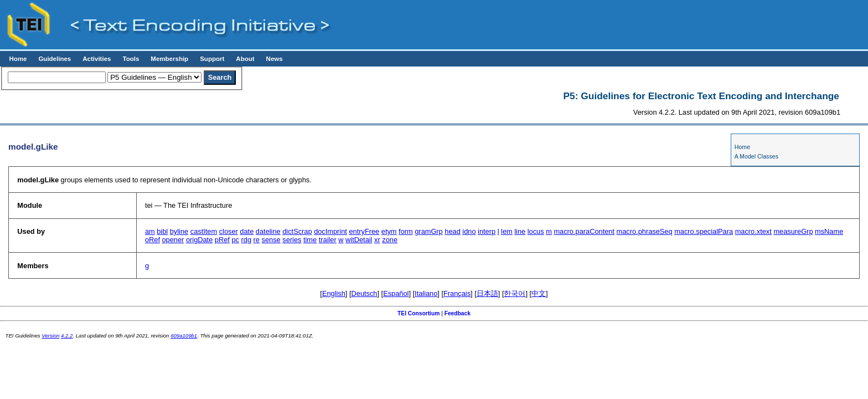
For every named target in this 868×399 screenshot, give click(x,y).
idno (469, 231)
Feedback (458, 313)
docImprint (330, 231)
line (520, 231)
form (406, 231)
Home (18, 59)
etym (389, 231)
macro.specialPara (704, 231)
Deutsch (365, 293)
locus (536, 231)
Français (457, 293)
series (292, 240)
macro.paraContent (584, 231)
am (150, 231)
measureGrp (793, 231)
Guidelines (55, 59)
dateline (268, 231)
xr (377, 240)
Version (50, 336)
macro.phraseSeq (645, 231)
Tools (131, 59)
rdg (247, 240)
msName (829, 231)
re (257, 240)
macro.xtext (753, 231)
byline (179, 231)
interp (487, 231)
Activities (97, 59)
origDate (199, 240)
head (452, 231)
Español (396, 293)
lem (507, 231)
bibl (162, 231)
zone (390, 240)
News (275, 59)
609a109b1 (184, 336)
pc (235, 240)
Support (212, 59)
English (334, 293)
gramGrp (429, 231)
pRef (222, 240)
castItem (204, 231)
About (245, 59)
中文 (539, 293)
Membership (169, 59)
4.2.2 (67, 336)
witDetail (359, 240)
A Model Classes (756, 156)
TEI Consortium (418, 313)
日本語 (487, 293)
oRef (153, 240)
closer (229, 231)
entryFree (364, 231)
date (247, 231)
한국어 (515, 293)
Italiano (426, 293)
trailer (328, 240)
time (310, 240)
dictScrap (297, 231)
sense (271, 240)
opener (173, 240)
